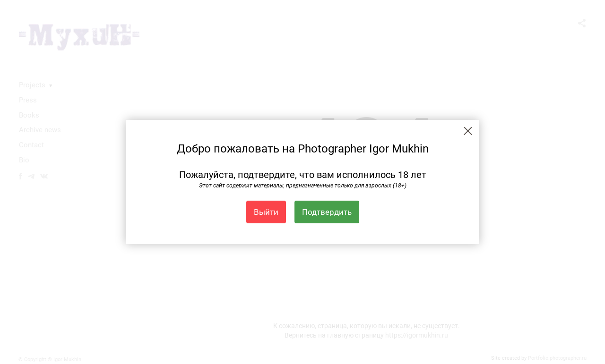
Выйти (266, 212)
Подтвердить (327, 212)
